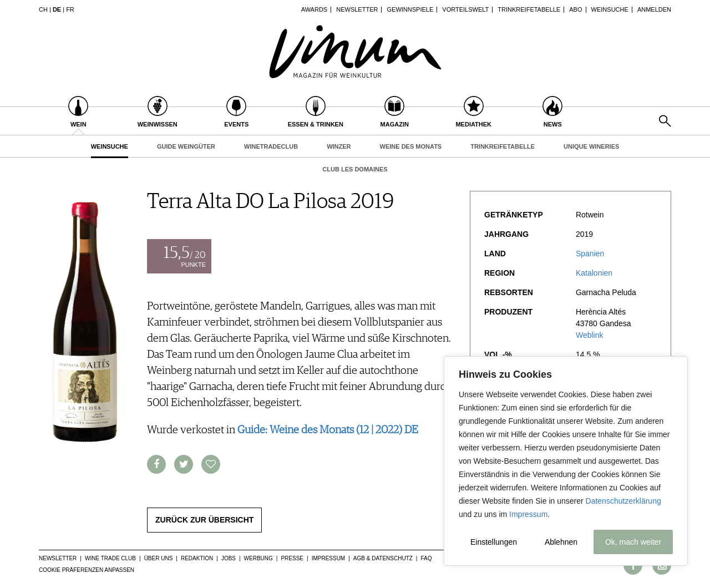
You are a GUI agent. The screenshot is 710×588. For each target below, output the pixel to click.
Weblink (590, 335)
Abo (575, 9)
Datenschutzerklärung (623, 501)
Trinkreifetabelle (529, 9)
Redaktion (197, 558)
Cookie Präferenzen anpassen (87, 570)
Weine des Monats (411, 146)
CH (43, 9)
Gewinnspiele (410, 9)
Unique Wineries (591, 146)
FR (70, 9)
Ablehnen (561, 542)
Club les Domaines (355, 169)
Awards (314, 9)
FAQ (426, 558)
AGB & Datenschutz (383, 558)
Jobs (229, 558)
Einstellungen (494, 542)
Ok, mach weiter (633, 542)
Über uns (159, 558)
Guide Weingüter (186, 146)
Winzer (339, 146)
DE (57, 9)
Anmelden (654, 9)
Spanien (590, 254)
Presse (292, 558)
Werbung (258, 558)
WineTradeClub (271, 146)
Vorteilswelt (465, 9)
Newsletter (357, 9)
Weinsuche (610, 9)
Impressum (528, 514)
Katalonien (594, 273)
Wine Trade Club (110, 558)
